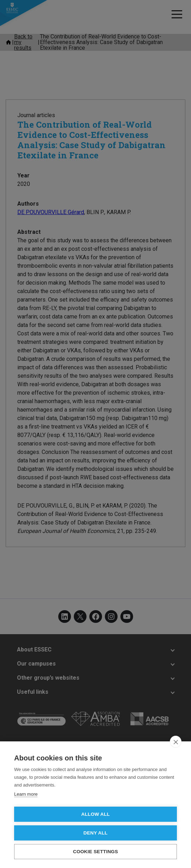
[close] (176, 742)
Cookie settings (96, 852)
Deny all (95, 833)
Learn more (26, 794)
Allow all (96, 814)
